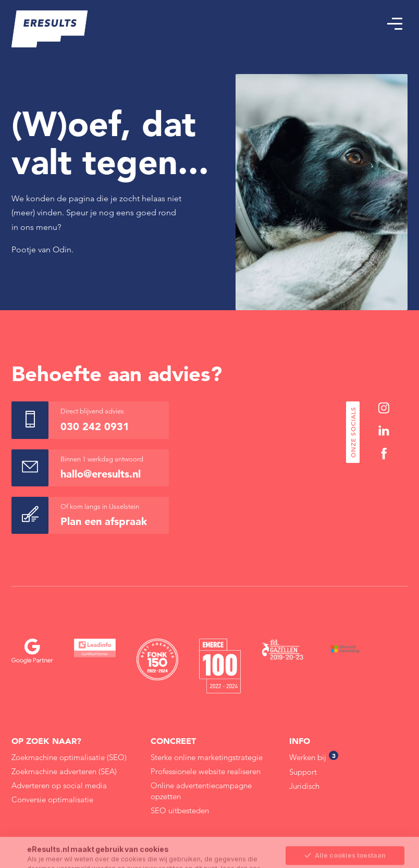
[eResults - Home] (50, 29)
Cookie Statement (58, 828)
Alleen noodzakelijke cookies (345, 849)
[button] (395, 24)
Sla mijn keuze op (345, 827)
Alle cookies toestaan (345, 805)
